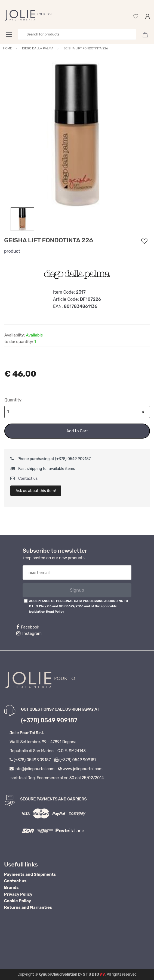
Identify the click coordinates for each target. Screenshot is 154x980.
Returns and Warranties (28, 907)
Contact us (24, 479)
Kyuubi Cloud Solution (58, 974)
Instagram (29, 633)
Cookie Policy (18, 901)
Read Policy (55, 612)
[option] (77, 134)
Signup (77, 590)
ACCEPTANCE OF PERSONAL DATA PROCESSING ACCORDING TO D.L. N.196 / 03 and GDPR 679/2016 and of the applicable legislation (78, 606)
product (12, 251)
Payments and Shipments (30, 874)
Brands (11, 887)
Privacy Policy (18, 894)
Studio (94, 974)
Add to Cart (77, 431)
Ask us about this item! (36, 491)
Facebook (28, 627)
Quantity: (13, 400)
